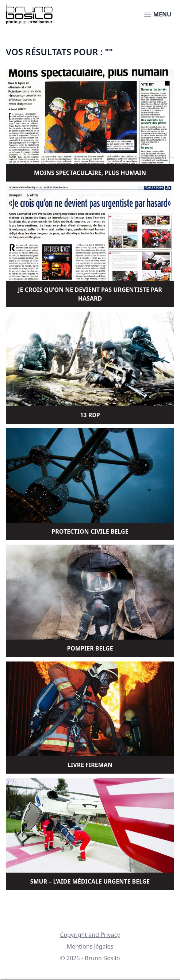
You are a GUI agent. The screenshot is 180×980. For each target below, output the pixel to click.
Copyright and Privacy (90, 935)
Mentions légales (90, 946)
